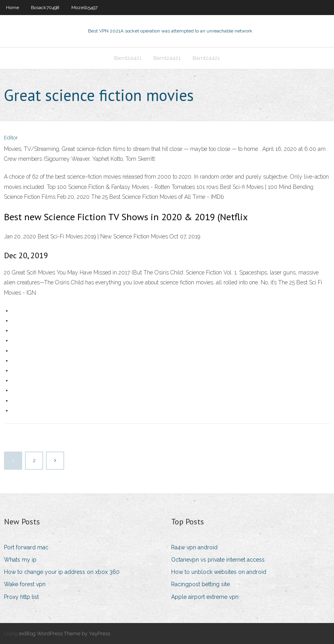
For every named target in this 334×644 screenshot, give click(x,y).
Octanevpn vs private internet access (218, 560)
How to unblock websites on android (219, 572)
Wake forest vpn (25, 584)
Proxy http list (21, 597)
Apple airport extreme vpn (205, 597)
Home (12, 8)
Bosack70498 (45, 8)
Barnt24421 (128, 58)
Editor (11, 138)
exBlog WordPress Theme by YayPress (65, 634)
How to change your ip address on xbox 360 (62, 572)
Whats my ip (20, 560)
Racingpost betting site (200, 584)
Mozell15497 (84, 8)
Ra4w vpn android (194, 547)
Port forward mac (26, 547)
